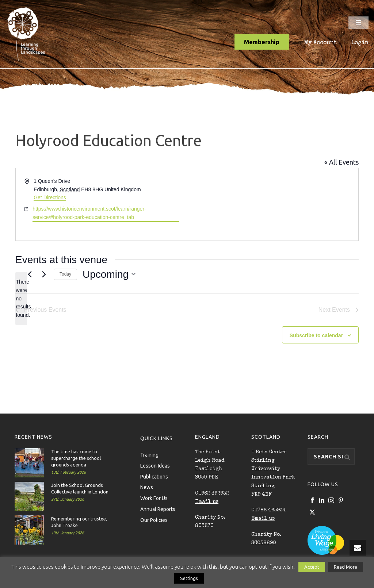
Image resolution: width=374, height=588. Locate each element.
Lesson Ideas (155, 465)
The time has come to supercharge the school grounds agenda (76, 458)
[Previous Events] (30, 274)
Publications (154, 476)
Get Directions (50, 197)
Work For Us (154, 498)
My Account (320, 43)
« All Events (341, 162)
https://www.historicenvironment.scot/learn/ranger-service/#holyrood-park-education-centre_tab (89, 213)
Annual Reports (158, 509)
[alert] (21, 298)
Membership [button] (262, 42)
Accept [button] (312, 567)
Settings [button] (189, 578)
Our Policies (154, 520)
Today (65, 274)
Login (360, 43)
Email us (207, 502)
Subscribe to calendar (316, 335)
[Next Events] (44, 274)
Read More (346, 567)
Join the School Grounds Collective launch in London (80, 488)
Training (149, 454)
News (147, 487)
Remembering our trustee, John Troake (79, 522)
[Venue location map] (272, 204)
